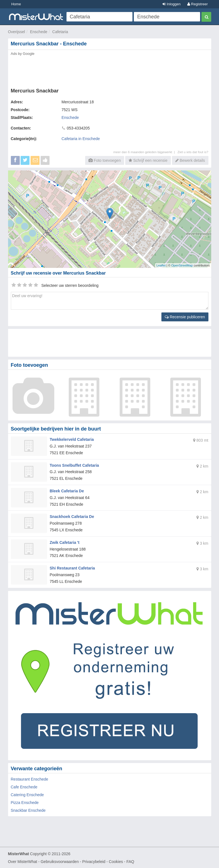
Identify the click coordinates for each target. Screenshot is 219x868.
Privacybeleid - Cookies (102, 861)
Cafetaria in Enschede (81, 139)
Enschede (39, 32)
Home (16, 4)
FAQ (130, 861)
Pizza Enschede (25, 802)
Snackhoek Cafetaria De (72, 517)
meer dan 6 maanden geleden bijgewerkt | (145, 152)
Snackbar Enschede (28, 810)
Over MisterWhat (23, 861)
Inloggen (172, 4)
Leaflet (161, 265)
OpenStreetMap (182, 265)
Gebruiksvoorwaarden (60, 861)
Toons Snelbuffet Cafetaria (74, 465)
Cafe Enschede (24, 787)
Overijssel (17, 32)
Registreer (198, 4)
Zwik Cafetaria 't (65, 542)
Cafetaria (60, 32)
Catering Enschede (27, 794)
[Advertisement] (110, 70)
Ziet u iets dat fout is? (193, 152)
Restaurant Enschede (30, 779)
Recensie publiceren (185, 317)
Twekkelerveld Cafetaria (72, 439)
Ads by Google (23, 54)
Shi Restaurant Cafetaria (72, 568)
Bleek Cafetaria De (67, 491)
